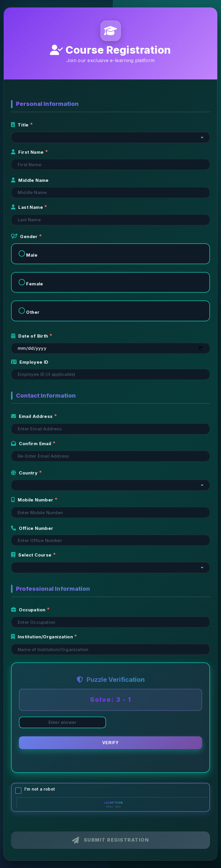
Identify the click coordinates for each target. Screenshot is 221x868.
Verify (110, 743)
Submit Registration (110, 840)
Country (25, 473)
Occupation (29, 610)
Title (20, 125)
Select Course (32, 555)
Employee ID (30, 362)
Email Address (33, 416)
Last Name (28, 207)
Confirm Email (32, 444)
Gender (25, 237)
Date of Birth (30, 336)
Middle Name (30, 180)
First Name (28, 152)
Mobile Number (33, 500)
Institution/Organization (43, 637)
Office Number (32, 528)
